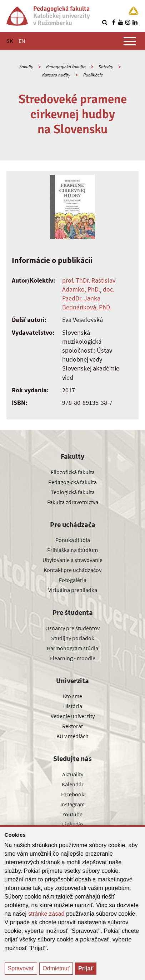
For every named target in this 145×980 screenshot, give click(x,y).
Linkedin (73, 824)
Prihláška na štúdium (72, 550)
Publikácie (93, 75)
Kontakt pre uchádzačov (72, 570)
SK (10, 41)
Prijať (86, 968)
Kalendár (73, 784)
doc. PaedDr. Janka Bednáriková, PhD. (88, 298)
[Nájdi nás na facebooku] (114, 22)
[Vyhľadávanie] (105, 22)
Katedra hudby (56, 75)
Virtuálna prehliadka (73, 590)
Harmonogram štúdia (72, 648)
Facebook (73, 794)
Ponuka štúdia (73, 540)
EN (22, 41)
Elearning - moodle (73, 658)
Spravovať (21, 968)
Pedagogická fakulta (66, 67)
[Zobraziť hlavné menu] (130, 41)
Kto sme (72, 696)
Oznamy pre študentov (72, 628)
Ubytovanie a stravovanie (72, 560)
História (73, 706)
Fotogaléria (73, 580)
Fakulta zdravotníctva (73, 502)
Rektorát (72, 726)
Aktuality (73, 774)
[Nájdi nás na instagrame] (128, 22)
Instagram (72, 804)
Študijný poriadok (73, 638)
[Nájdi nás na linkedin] (135, 22)
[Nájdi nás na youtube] (121, 22)
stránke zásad (46, 914)
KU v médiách (72, 736)
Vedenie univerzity (73, 716)
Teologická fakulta (73, 492)
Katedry (106, 67)
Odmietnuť (56, 968)
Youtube (72, 814)
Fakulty (26, 67)
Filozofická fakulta (73, 472)
